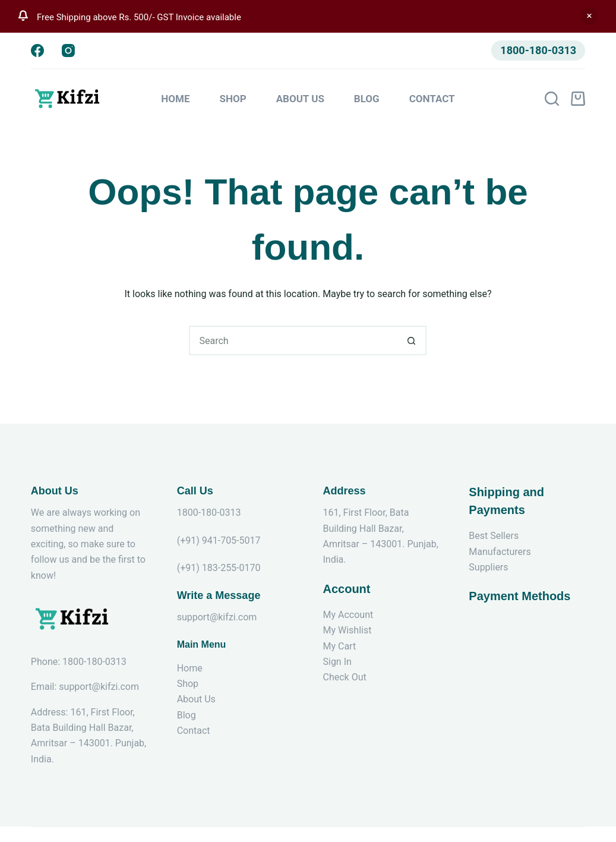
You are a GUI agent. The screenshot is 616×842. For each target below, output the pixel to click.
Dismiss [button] (589, 16)
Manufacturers (500, 552)
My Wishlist (347, 630)
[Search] (552, 99)
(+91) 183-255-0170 (219, 568)
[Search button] (412, 340)
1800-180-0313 (538, 50)
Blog (367, 99)
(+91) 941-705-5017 (219, 540)
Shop (233, 99)
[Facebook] (37, 51)
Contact (432, 99)
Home (175, 99)
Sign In (337, 662)
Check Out (344, 677)
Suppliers (488, 567)
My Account (348, 615)
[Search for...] (293, 340)
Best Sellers (494, 536)
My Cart (339, 646)
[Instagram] (68, 51)
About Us (300, 99)
